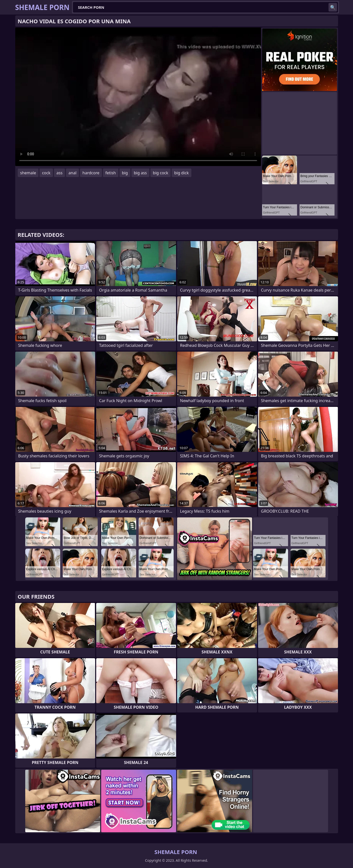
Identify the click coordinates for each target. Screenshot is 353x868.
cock (46, 173)
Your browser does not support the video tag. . (138, 97)
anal (72, 173)
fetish (111, 173)
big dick (181, 173)
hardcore (91, 173)
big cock (161, 173)
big (125, 173)
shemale (28, 173)
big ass (140, 173)
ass (59, 173)
